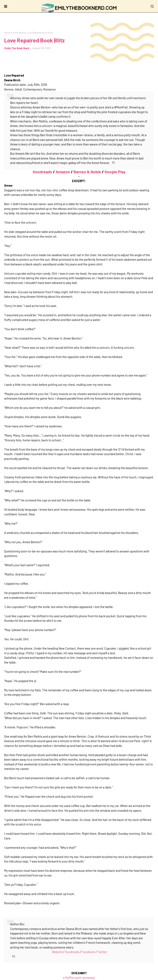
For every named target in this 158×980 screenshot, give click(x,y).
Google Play (115, 172)
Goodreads (42, 172)
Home (7, 33)
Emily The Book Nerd (17, 48)
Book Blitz (18, 33)
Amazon (63, 172)
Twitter (102, 952)
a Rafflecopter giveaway (79, 978)
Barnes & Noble (87, 172)
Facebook (88, 952)
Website (57, 952)
